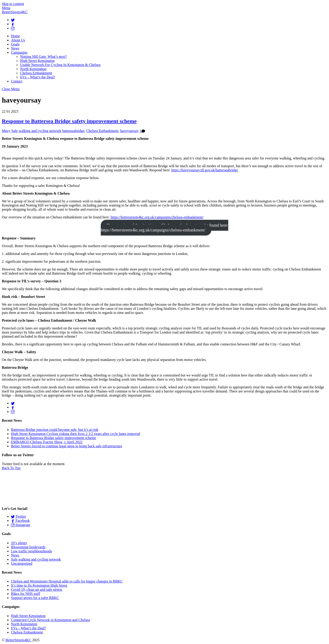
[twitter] (13, 20)
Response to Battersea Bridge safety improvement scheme (69, 121)
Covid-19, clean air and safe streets (37, 590)
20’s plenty (19, 543)
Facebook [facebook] (20, 521)
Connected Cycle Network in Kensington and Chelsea (50, 620)
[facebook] (13, 24)
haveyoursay (129, 131)
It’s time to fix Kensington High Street (39, 585)
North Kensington (33, 69)
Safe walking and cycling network (36, 131)
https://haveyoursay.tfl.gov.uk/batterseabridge (205, 170)
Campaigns (19, 52)
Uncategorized (22, 563)
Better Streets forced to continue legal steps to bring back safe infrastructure (67, 446)
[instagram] (13, 28)
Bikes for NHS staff (25, 594)
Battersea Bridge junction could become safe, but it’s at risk (55, 430)
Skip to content (13, 4)
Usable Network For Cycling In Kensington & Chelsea (60, 65)
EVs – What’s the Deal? (38, 77)
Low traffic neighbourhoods (31, 551)
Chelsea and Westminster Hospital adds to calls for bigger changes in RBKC (67, 581)
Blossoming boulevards (28, 547)
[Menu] (6, 8)
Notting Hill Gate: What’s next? (43, 57)
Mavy (6, 131)
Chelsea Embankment (36, 73)
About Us (18, 40)
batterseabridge (73, 131)
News (15, 48)
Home (15, 36)
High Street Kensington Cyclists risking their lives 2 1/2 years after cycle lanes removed (76, 434)
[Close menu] (11, 89)
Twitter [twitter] (19, 516)
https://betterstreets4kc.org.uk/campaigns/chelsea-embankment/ (157, 217)
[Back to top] (11, 468)
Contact (17, 81)
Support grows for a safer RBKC (35, 598)
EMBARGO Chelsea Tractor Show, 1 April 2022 (47, 442)
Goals (15, 44)
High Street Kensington (37, 61)
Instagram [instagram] (21, 525)
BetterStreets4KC (18, 640)
